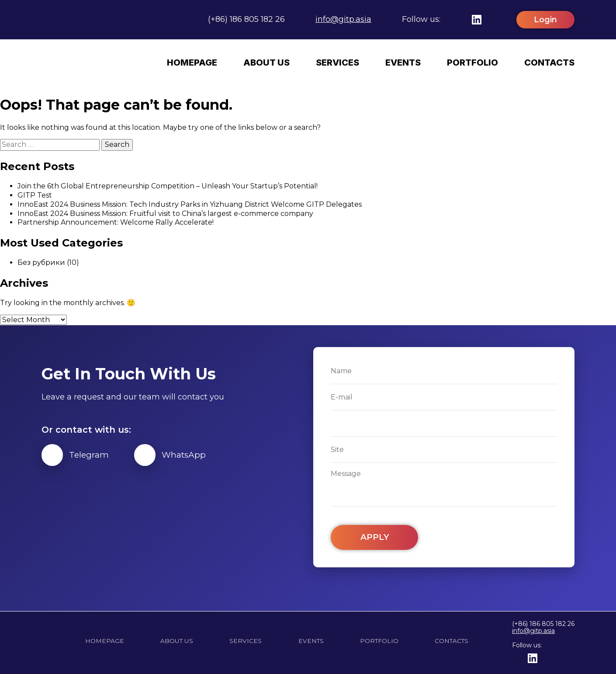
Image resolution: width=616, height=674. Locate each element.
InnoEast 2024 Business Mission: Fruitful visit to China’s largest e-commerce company (165, 213)
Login (545, 20)
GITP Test (35, 195)
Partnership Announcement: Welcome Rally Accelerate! (116, 222)
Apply (374, 537)
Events (403, 63)
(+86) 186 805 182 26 (246, 19)
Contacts (549, 63)
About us (266, 63)
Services (337, 63)
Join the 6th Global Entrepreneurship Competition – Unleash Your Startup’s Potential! (168, 186)
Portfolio (472, 63)
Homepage (192, 63)
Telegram (77, 455)
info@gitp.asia (343, 19)
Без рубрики (41, 262)
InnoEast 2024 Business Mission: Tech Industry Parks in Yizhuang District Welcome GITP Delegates (190, 204)
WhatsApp (176, 455)
